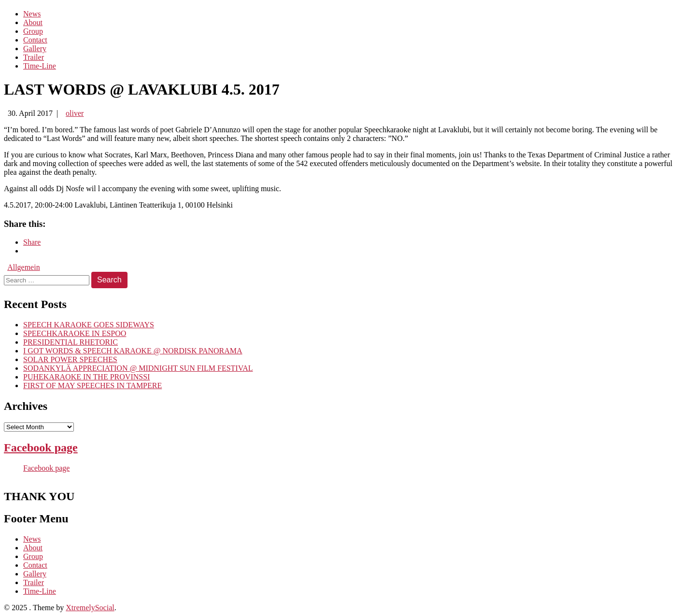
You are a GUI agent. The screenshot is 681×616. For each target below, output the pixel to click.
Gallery (35, 49)
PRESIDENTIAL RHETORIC (71, 342)
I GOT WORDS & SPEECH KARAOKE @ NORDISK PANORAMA (133, 351)
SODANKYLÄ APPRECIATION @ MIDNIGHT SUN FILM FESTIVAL (138, 368)
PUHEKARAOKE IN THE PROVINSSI (86, 377)
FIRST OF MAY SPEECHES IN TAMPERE (92, 385)
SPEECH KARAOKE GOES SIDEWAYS (89, 325)
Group (33, 31)
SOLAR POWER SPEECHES (70, 359)
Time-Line (40, 66)
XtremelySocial (90, 608)
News (32, 14)
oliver (75, 113)
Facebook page (41, 448)
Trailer (34, 57)
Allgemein (24, 267)
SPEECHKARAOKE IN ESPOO (75, 333)
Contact (35, 40)
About (33, 22)
